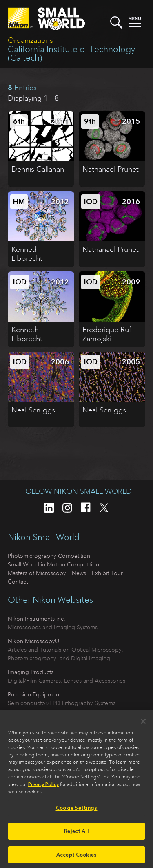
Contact (18, 582)
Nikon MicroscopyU (33, 641)
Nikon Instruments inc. (37, 619)
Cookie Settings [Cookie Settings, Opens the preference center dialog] (77, 811)
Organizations (30, 40)
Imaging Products (31, 672)
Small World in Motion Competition (53, 564)
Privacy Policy (43, 788)
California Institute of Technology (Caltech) (71, 54)
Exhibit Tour (107, 573)
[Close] (143, 725)
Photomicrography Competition (49, 556)
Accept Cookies (76, 858)
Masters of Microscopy (37, 573)
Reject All (76, 834)
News (79, 573)
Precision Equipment (34, 694)
